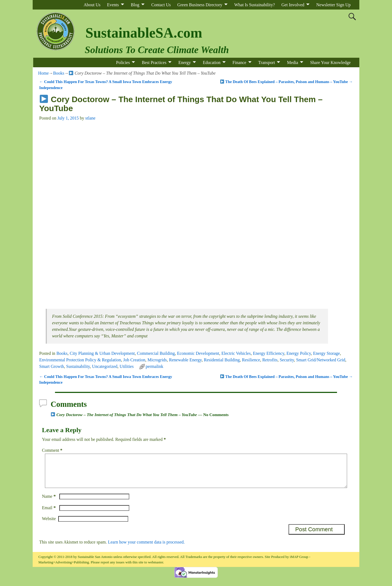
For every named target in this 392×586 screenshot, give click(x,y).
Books (59, 73)
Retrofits (270, 360)
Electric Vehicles (236, 353)
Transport (267, 62)
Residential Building (222, 360)
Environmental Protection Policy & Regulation (80, 360)
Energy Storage (327, 353)
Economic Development (198, 353)
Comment (53, 450)
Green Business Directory (200, 5)
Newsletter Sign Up (333, 5)
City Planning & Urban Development (102, 353)
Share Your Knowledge (330, 62)
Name (49, 503)
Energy (185, 62)
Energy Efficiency (269, 353)
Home (43, 73)
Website (49, 525)
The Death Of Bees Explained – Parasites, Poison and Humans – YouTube (287, 82)
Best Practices (154, 62)
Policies (123, 62)
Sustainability (78, 366)
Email (49, 514)
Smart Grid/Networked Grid (321, 360)
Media (293, 62)
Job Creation (134, 360)
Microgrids (157, 360)
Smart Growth (52, 366)
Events (113, 5)
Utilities (127, 366)
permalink (154, 366)
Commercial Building (156, 353)
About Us (92, 5)
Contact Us (161, 5)
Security (287, 360)
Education (212, 62)
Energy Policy (299, 353)
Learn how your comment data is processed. (146, 549)
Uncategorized (105, 366)
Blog (135, 5)
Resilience (251, 360)
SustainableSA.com (144, 33)
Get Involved (293, 5)
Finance (239, 62)
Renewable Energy (185, 360)
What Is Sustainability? (255, 5)
